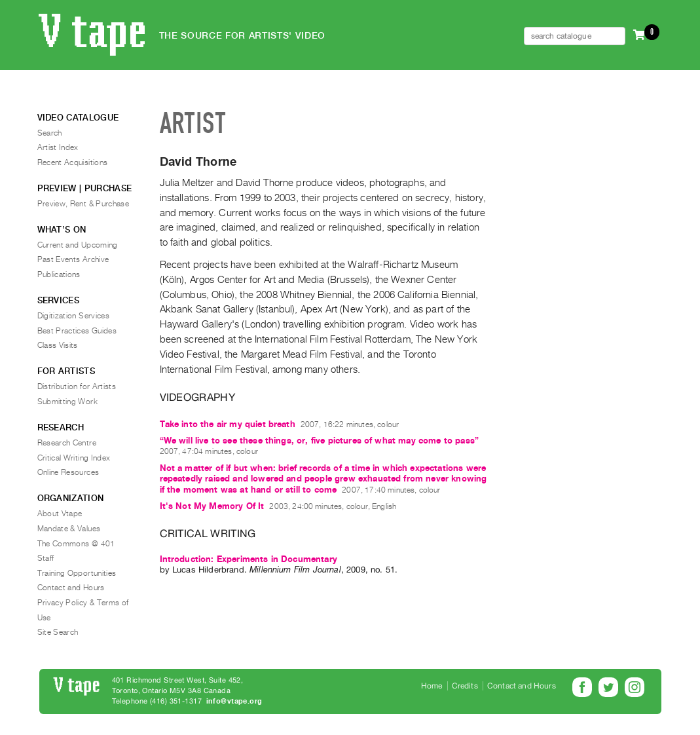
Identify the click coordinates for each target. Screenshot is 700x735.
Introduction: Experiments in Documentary (249, 559)
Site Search (58, 632)
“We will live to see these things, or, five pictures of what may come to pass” (319, 441)
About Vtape (60, 514)
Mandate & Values (69, 529)
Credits (465, 686)
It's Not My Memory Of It (212, 506)
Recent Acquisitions (73, 162)
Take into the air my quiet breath (228, 424)
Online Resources (68, 472)
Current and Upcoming (78, 245)
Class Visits (58, 345)
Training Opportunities (77, 573)
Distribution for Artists (77, 386)
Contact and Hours (71, 588)
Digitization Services (74, 316)
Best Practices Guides (77, 331)
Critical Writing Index (74, 458)
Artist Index (58, 147)
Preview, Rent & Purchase (83, 204)
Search (50, 133)
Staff (46, 558)
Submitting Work (67, 402)
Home (432, 686)
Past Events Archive (73, 259)
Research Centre (67, 443)
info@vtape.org (234, 701)
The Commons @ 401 (76, 544)
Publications (59, 274)
